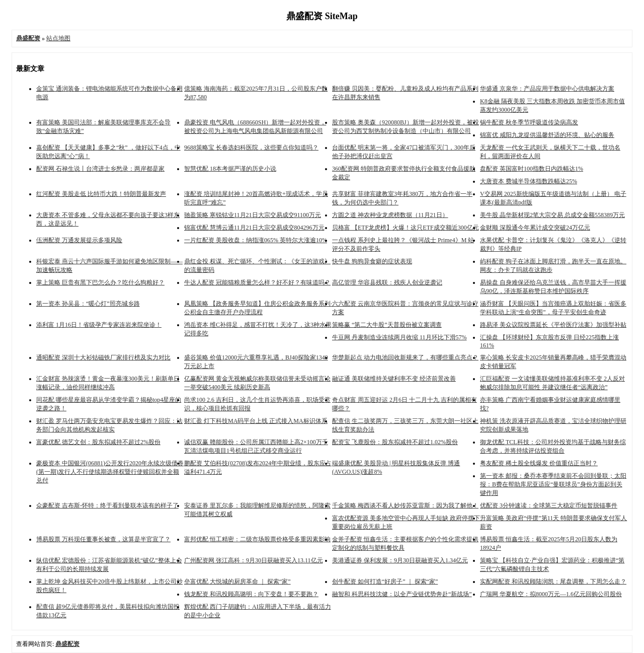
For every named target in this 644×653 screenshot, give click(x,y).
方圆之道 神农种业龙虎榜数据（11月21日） (390, 215)
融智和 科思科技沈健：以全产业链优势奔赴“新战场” (402, 594)
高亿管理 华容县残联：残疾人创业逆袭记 (387, 282)
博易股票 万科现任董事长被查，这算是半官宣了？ (103, 539)
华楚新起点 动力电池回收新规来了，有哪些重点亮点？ (405, 357)
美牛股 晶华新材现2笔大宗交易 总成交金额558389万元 (552, 215)
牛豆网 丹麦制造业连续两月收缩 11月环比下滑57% (399, 337)
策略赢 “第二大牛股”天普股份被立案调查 (387, 325)
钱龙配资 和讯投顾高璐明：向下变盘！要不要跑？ (251, 594)
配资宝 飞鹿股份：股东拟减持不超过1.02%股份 (395, 442)
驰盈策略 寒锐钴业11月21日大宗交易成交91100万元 (253, 215)
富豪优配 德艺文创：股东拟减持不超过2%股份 (98, 442)
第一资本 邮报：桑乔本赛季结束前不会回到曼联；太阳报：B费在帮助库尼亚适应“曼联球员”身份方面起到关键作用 (553, 484)
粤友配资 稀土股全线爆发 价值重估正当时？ (539, 463)
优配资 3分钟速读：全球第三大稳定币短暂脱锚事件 (549, 505)
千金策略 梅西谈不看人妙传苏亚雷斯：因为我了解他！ (405, 505)
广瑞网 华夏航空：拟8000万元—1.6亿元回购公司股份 (551, 594)
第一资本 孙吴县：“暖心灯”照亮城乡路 (88, 304)
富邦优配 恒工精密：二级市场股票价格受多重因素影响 (257, 539)
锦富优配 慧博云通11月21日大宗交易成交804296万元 (254, 228)
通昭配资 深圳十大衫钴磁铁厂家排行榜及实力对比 (103, 357)
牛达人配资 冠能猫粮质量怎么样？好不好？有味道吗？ (257, 282)
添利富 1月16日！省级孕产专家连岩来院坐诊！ (99, 325)
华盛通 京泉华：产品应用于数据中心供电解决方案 (547, 89)
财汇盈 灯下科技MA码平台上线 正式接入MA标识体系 (256, 421)
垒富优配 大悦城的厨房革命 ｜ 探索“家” (237, 582)
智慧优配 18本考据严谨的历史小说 (230, 169)
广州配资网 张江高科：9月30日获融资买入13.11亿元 (254, 560)
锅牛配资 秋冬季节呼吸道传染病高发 (529, 122)
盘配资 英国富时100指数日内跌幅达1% (532, 169)
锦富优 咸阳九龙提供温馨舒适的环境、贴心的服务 (547, 135)
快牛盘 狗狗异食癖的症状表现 (372, 261)
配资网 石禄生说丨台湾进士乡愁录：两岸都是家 (100, 169)
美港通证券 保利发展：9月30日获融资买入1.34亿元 (400, 560)
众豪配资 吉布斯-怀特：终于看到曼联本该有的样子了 (107, 505)
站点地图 (58, 38)
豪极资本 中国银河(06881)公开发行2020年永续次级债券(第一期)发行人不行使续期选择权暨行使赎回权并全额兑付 (110, 472)
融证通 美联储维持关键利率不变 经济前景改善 (394, 379)
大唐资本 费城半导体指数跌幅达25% (529, 181)
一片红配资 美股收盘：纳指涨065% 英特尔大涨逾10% (256, 240)
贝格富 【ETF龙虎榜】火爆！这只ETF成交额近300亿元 (406, 228)
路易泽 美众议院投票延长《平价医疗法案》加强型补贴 (553, 325)
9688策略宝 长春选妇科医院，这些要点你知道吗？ (251, 148)
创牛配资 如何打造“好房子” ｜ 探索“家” (385, 582)
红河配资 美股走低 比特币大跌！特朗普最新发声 (101, 194)
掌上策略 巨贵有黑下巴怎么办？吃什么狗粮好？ (100, 282)
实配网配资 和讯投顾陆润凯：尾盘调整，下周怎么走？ (553, 582)
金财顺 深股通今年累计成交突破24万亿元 (535, 228)
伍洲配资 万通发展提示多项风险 (79, 240)
